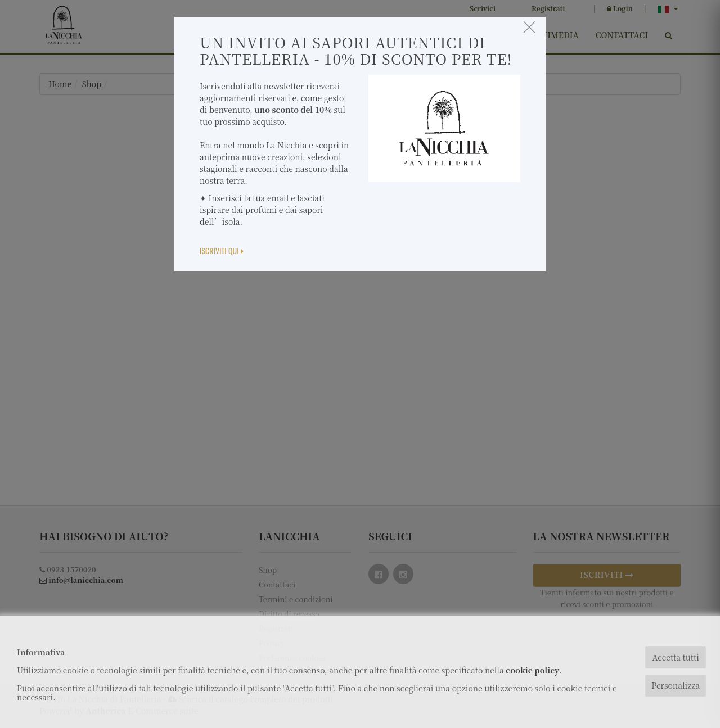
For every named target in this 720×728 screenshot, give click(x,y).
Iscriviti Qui (222, 250)
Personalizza (676, 685)
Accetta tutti (675, 657)
